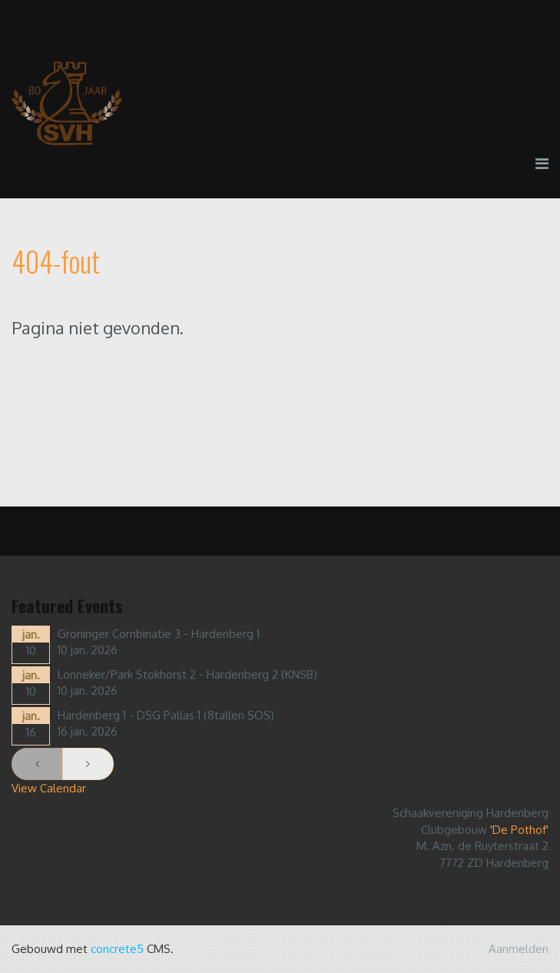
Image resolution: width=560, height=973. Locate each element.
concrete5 (117, 949)
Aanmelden (519, 949)
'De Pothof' (519, 830)
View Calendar (49, 788)
